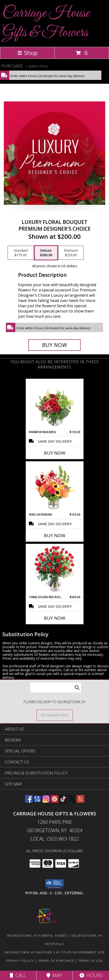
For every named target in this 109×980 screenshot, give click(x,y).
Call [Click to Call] (18, 975)
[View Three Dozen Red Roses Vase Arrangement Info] (54, 570)
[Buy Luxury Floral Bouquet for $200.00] (54, 345)
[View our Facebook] (29, 801)
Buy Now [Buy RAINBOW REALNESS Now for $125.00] (55, 453)
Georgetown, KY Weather (28, 952)
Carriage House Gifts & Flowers (46, 23)
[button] (54, 884)
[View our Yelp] (80, 801)
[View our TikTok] (63, 801)
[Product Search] (56, 688)
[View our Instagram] (46, 801)
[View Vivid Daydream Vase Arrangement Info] (54, 487)
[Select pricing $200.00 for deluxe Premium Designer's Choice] (46, 253)
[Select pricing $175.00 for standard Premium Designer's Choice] (21, 253)
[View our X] (72, 801)
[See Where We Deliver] (55, 715)
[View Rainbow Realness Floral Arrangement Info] (54, 405)
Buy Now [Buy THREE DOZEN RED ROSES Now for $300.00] (55, 618)
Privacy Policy (20, 961)
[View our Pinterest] (55, 801)
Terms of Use (90, 961)
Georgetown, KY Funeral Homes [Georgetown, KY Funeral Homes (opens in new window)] (37, 935)
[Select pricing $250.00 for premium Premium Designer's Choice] (71, 253)
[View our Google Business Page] (37, 801)
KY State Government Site (80, 952)
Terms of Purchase (56, 961)
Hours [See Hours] (91, 975)
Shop (27, 53)
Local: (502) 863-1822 (55, 839)
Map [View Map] (54, 975)
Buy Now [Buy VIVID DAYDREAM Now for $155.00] (55, 535)
